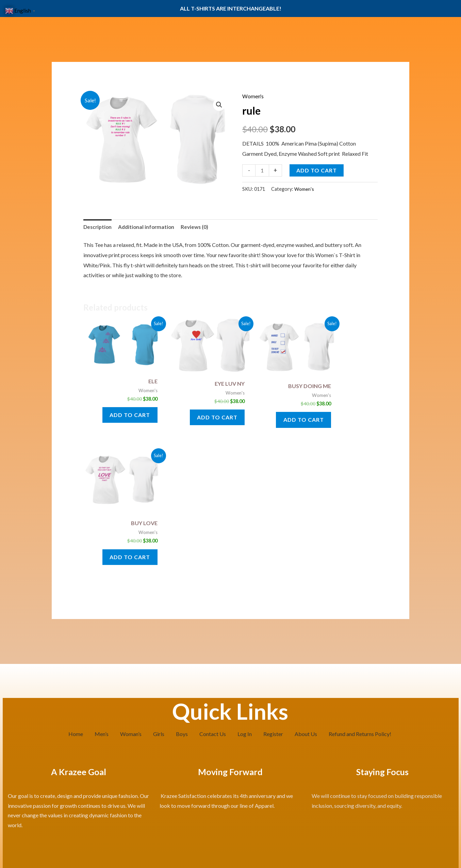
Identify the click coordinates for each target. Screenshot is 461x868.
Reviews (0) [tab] (199, 227)
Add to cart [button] (124, 412)
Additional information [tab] (149, 227)
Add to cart (317, 170)
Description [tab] (98, 227)
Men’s (102, 606)
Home (76, 606)
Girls (159, 606)
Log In (245, 606)
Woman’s (131, 606)
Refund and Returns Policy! (360, 606)
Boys (182, 606)
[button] (219, 105)
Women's (253, 96)
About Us (306, 606)
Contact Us (213, 606)
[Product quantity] (262, 170)
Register (273, 606)
